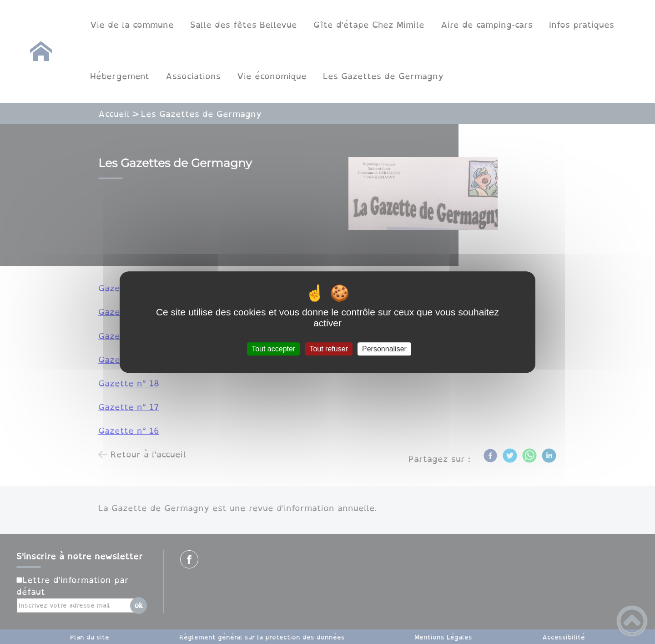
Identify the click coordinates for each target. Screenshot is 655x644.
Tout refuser (328, 349)
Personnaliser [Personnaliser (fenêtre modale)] (384, 349)
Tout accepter (273, 349)
